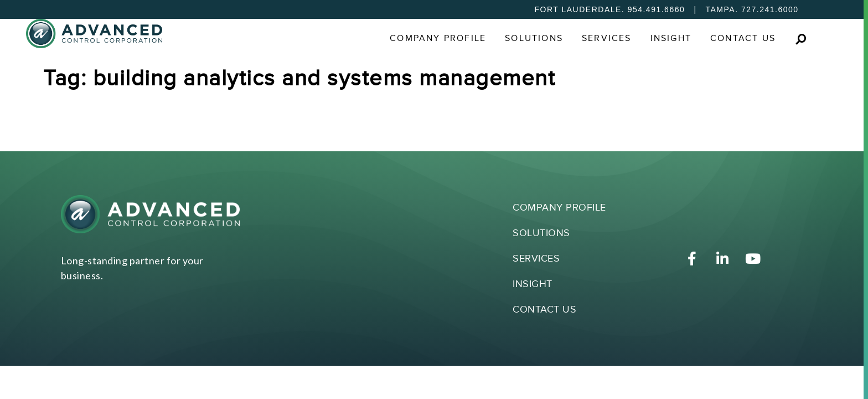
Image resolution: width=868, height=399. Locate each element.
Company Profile (438, 39)
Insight (671, 39)
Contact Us (743, 39)
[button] (801, 39)
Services (607, 39)
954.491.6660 (657, 9)
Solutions (534, 39)
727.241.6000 (770, 9)
